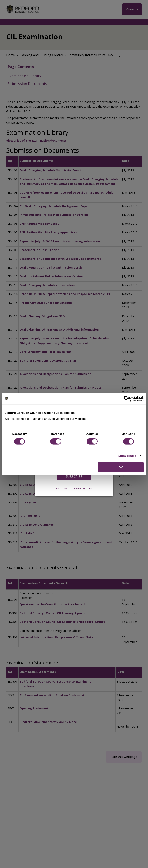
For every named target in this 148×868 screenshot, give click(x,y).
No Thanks (61, 488)
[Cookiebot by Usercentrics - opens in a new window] (127, 399)
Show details (127, 455)
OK (121, 467)
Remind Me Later (83, 488)
